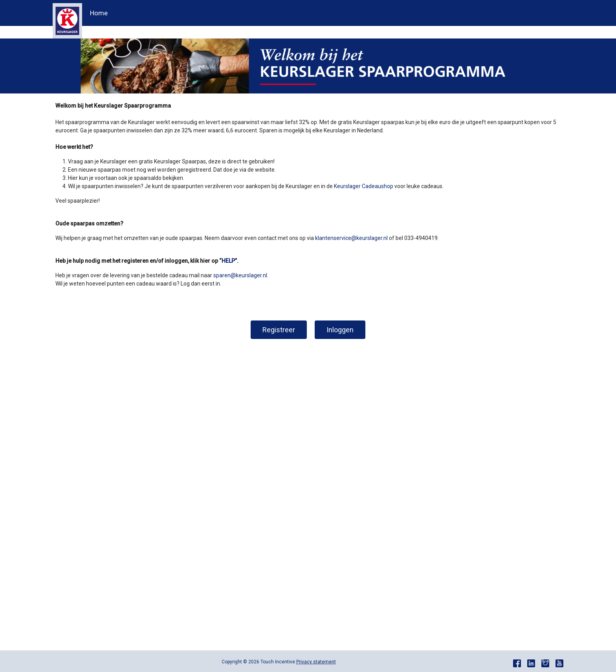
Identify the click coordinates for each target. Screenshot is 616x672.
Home (99, 13)
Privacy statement (316, 662)
